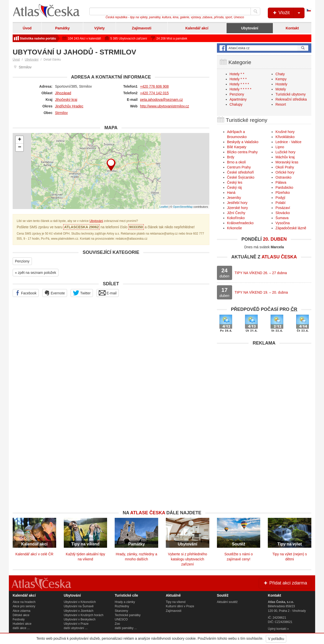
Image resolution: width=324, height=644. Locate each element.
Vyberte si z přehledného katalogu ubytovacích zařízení (188, 559)
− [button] (20, 147)
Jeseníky (234, 198)
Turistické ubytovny (290, 94)
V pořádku (276, 639)
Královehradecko (240, 223)
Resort (281, 104)
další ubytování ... (76, 628)
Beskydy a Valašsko (243, 142)
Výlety (99, 28)
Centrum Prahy (239, 167)
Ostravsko (283, 177)
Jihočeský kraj (66, 100)
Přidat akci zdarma (285, 583)
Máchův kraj (285, 157)
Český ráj (234, 187)
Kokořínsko (236, 218)
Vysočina (282, 223)
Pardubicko (284, 187)
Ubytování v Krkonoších (80, 602)
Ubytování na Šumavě (79, 606)
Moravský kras (287, 162)
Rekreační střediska (291, 99)
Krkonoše (235, 228)
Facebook (26, 293)
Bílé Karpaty (237, 147)
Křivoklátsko (285, 137)
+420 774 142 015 (154, 93)
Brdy (231, 157)
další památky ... (126, 628)
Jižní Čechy (236, 213)
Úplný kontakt (277, 629)
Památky (63, 28)
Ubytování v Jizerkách (79, 611)
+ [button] (20, 140)
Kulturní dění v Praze (180, 606)
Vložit (288, 13)
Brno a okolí (237, 162)
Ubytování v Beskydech (80, 619)
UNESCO (121, 619)
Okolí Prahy (285, 167)
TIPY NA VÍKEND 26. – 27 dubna (261, 273)
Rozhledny (122, 606)
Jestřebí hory (237, 203)
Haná (231, 193)
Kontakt (292, 28)
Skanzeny (121, 611)
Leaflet (164, 207)
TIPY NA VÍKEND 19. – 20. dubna (261, 292)
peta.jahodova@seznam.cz (161, 100)
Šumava (282, 218)
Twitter (82, 293)
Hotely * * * (238, 79)
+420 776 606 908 (154, 86)
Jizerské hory (237, 208)
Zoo (117, 624)
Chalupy (236, 104)
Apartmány (238, 99)
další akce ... (21, 628)
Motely (281, 89)
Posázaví (283, 208)
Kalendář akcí (197, 28)
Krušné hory (285, 132)
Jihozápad (63, 93)
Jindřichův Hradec (69, 106)
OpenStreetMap (183, 207)
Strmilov (61, 113)
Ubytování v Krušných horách (84, 615)
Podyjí (280, 198)
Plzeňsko (283, 193)
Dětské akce (21, 615)
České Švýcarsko (241, 177)
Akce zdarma (22, 611)
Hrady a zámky (125, 602)
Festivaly (19, 619)
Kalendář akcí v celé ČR (34, 554)
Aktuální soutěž (227, 602)
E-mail (108, 293)
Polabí (280, 203)
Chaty (280, 74)
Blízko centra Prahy (242, 152)
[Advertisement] (264, 384)
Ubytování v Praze (76, 624)
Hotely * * (237, 74)
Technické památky (128, 615)
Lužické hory (285, 152)
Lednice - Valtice (288, 142)
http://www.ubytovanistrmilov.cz (164, 106)
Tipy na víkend (176, 602)
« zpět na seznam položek (36, 273)
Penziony (22, 261)
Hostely (281, 84)
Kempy (281, 79)
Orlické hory (285, 172)
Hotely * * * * (239, 84)
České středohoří (241, 172)
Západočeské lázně (291, 228)
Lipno (280, 147)
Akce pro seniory (24, 606)
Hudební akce (22, 624)
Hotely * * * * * (240, 89)
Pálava (281, 182)
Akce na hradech (24, 602)
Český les (235, 182)
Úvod (27, 28)
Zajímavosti (142, 28)
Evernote (55, 293)
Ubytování (250, 28)
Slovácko (283, 213)
